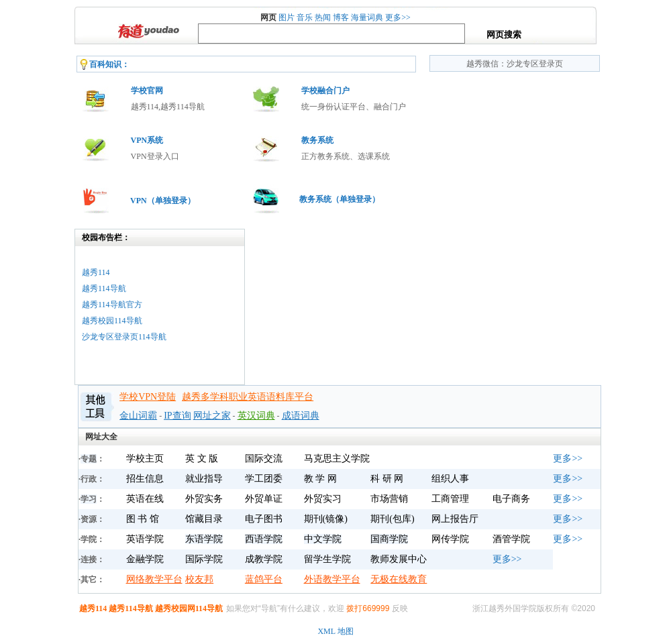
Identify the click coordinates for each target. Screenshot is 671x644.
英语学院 (145, 539)
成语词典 (301, 416)
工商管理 (450, 499)
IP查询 (177, 416)
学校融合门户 (325, 91)
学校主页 (145, 459)
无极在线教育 (399, 579)
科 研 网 (387, 479)
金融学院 (145, 559)
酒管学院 (511, 539)
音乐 (305, 17)
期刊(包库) (392, 519)
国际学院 (204, 559)
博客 (341, 17)
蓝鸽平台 (264, 579)
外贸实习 (323, 499)
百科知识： (109, 64)
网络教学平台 (154, 579)
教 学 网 (320, 479)
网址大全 (101, 437)
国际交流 (264, 459)
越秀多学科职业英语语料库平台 (248, 397)
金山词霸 (138, 416)
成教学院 (264, 559)
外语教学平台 (332, 579)
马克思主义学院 (337, 459)
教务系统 (317, 140)
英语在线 (145, 499)
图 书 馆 (143, 519)
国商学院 (389, 539)
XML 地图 (335, 631)
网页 (268, 17)
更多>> (398, 17)
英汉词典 (256, 416)
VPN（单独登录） (163, 201)
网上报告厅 (455, 519)
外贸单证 (264, 499)
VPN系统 (147, 140)
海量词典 (367, 17)
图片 (287, 17)
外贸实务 (204, 499)
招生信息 (145, 479)
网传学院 (450, 539)
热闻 (323, 17)
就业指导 (204, 479)
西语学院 (264, 539)
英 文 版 (202, 459)
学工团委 (264, 479)
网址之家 (212, 416)
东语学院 (204, 539)
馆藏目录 (204, 519)
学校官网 (147, 91)
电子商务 (511, 499)
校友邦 (199, 579)
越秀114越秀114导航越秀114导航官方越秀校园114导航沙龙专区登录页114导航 (124, 305)
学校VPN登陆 (148, 397)
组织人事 (450, 479)
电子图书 (264, 519)
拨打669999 (368, 608)
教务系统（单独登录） (340, 199)
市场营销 (389, 499)
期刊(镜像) (326, 519)
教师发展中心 (399, 559)
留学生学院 (327, 559)
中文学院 (323, 539)
